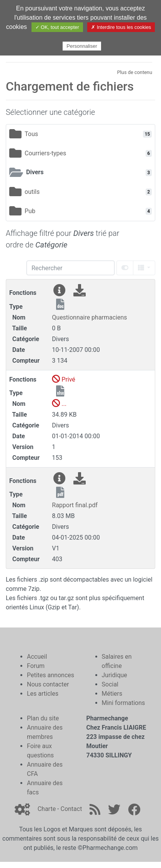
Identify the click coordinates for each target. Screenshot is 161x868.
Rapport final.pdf (75, 505)
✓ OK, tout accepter (57, 27)
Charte (47, 809)
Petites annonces (51, 675)
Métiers (112, 694)
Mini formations (124, 703)
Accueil (37, 657)
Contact (71, 809)
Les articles (43, 694)
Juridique (115, 675)
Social (110, 684)
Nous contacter (48, 684)
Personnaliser (82, 46)
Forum (36, 666)
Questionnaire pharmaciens (89, 317)
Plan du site (43, 718)
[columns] (144, 268)
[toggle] (125, 268)
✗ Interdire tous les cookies (121, 27)
